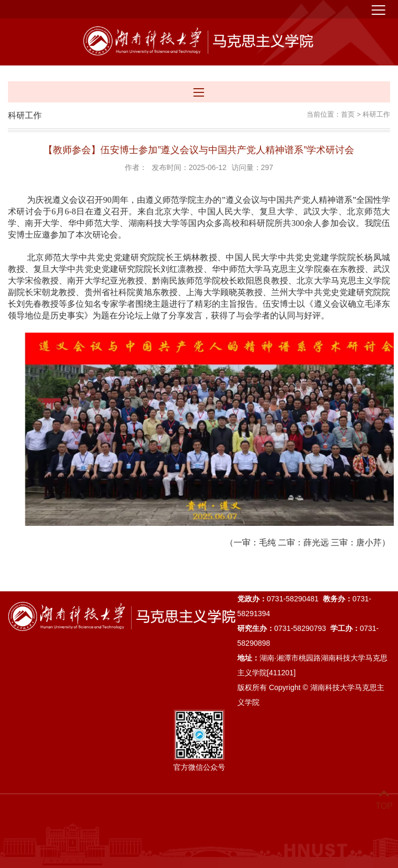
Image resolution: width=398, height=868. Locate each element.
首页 (348, 114)
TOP (384, 800)
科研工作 (376, 114)
